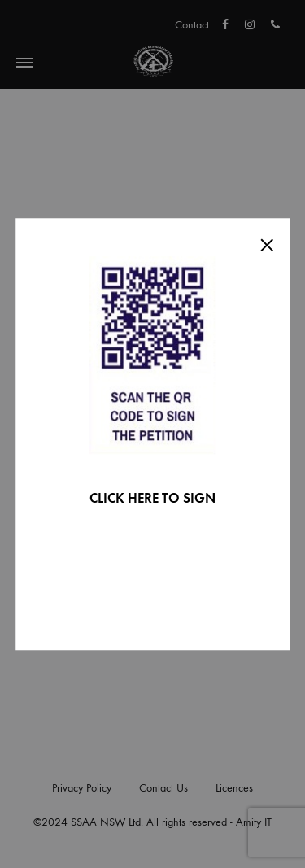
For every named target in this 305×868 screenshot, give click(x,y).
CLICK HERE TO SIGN (152, 498)
